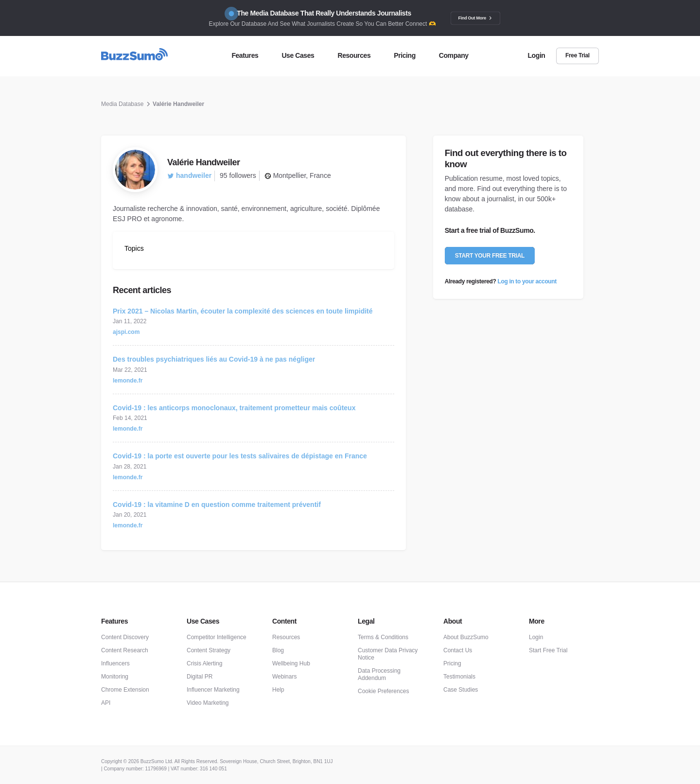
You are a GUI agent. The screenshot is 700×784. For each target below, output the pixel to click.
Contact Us (458, 650)
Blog (278, 650)
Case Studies (461, 690)
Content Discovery (125, 637)
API (106, 703)
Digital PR (200, 677)
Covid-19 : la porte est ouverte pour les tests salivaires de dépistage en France (240, 456)
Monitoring (115, 677)
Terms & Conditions (383, 637)
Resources (286, 637)
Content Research (125, 650)
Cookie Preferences (383, 691)
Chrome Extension (125, 690)
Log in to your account (527, 281)
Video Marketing (208, 703)
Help (278, 690)
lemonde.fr (128, 381)
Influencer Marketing (213, 690)
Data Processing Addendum (379, 674)
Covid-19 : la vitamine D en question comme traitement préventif (217, 505)
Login (536, 637)
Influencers (115, 663)
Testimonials (459, 677)
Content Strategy (209, 650)
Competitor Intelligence (217, 637)
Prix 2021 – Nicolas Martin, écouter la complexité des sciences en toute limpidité (243, 311)
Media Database (122, 104)
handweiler (189, 175)
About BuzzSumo (466, 637)
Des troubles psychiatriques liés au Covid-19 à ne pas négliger (214, 359)
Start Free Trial (548, 650)
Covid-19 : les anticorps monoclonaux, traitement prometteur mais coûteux (234, 408)
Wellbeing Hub (291, 663)
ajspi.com (126, 332)
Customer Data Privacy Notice (388, 654)
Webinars (284, 677)
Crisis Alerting (204, 663)
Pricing (452, 663)
